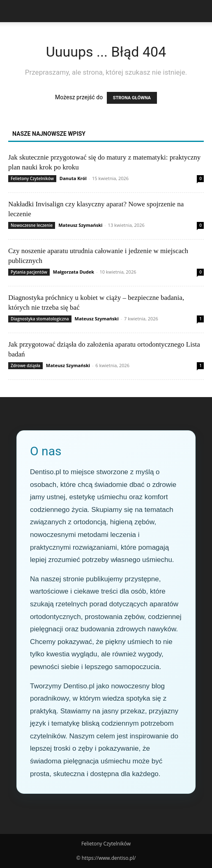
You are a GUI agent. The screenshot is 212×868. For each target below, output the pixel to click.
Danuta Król (73, 178)
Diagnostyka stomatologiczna (40, 319)
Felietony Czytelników (32, 178)
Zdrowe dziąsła (25, 365)
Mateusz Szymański (80, 225)
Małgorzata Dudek (74, 272)
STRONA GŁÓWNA (132, 98)
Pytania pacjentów (29, 272)
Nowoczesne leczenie (32, 225)
